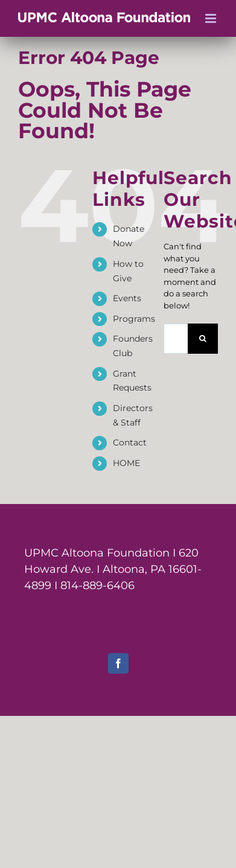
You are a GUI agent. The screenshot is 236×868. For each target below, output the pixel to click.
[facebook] (118, 663)
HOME (126, 463)
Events (127, 298)
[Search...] (176, 339)
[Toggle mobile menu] (212, 18)
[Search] (203, 339)
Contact (130, 442)
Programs (134, 319)
